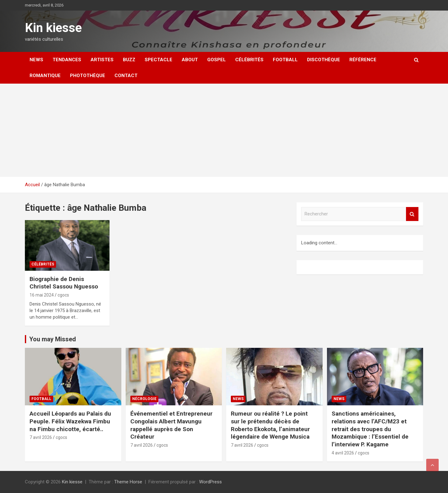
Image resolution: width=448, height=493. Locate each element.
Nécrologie (144, 399)
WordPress (210, 482)
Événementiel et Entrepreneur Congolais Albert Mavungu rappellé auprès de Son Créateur (171, 425)
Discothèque (324, 60)
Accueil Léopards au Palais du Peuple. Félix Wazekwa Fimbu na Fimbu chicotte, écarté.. (70, 421)
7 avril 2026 (41, 437)
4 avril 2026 (343, 453)
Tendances (67, 60)
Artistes (102, 60)
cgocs (63, 295)
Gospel (217, 60)
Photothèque (88, 76)
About (190, 60)
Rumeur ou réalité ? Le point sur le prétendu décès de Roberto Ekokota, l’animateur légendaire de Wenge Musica (270, 425)
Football (285, 60)
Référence (363, 60)
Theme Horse (128, 482)
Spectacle (159, 60)
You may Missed (53, 339)
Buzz (129, 60)
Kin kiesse (53, 28)
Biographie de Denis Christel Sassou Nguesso (64, 283)
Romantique (45, 76)
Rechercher (412, 214)
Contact (126, 76)
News (36, 60)
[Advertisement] (224, 130)
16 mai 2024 (42, 295)
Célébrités (249, 60)
